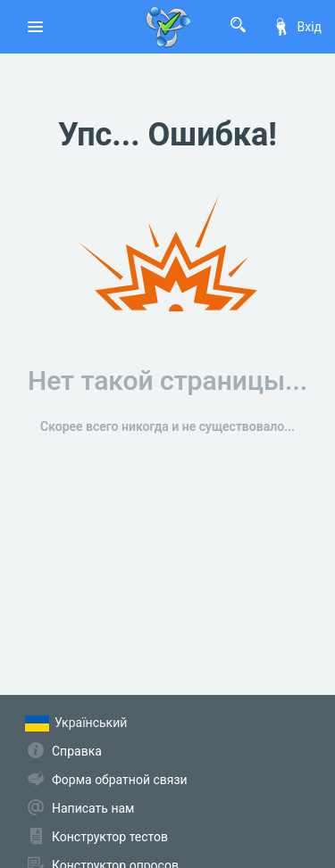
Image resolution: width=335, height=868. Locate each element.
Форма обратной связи (120, 780)
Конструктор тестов (110, 837)
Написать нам (93, 808)
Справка (77, 751)
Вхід (297, 27)
